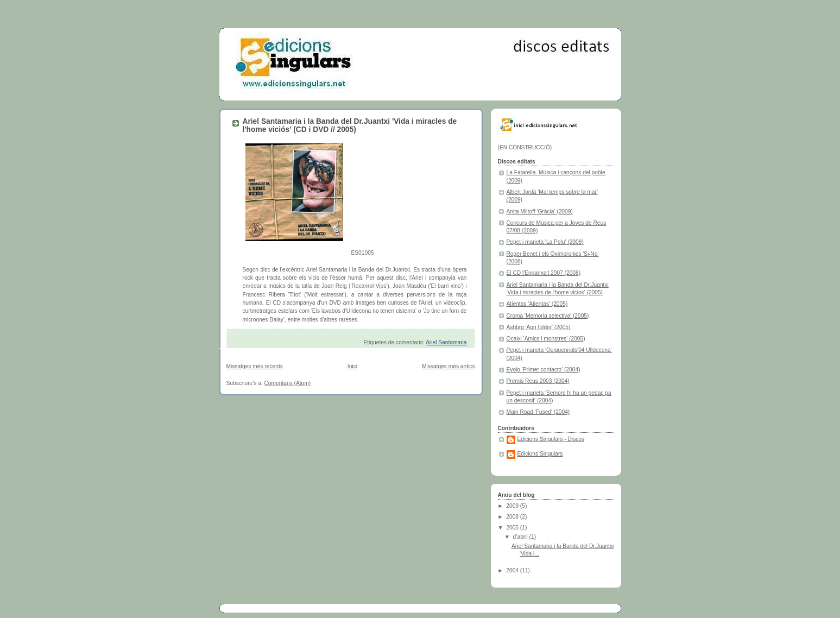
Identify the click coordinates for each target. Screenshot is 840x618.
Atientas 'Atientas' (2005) (537, 304)
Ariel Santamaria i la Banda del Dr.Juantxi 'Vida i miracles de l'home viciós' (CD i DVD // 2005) (350, 125)
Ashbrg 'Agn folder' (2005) (539, 327)
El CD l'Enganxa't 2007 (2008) (544, 273)
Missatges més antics (449, 366)
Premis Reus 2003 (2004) (538, 381)
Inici (352, 366)
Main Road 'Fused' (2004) (538, 412)
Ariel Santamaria (446, 342)
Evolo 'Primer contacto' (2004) (544, 370)
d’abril (521, 537)
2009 (513, 506)
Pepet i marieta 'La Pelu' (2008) (545, 242)
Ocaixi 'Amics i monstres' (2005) (546, 339)
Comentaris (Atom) (288, 383)
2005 (513, 528)
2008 (513, 517)
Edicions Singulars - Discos (551, 439)
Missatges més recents (255, 366)
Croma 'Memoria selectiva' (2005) (548, 316)
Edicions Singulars (540, 454)
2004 (513, 570)
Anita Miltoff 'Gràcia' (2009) (540, 212)
